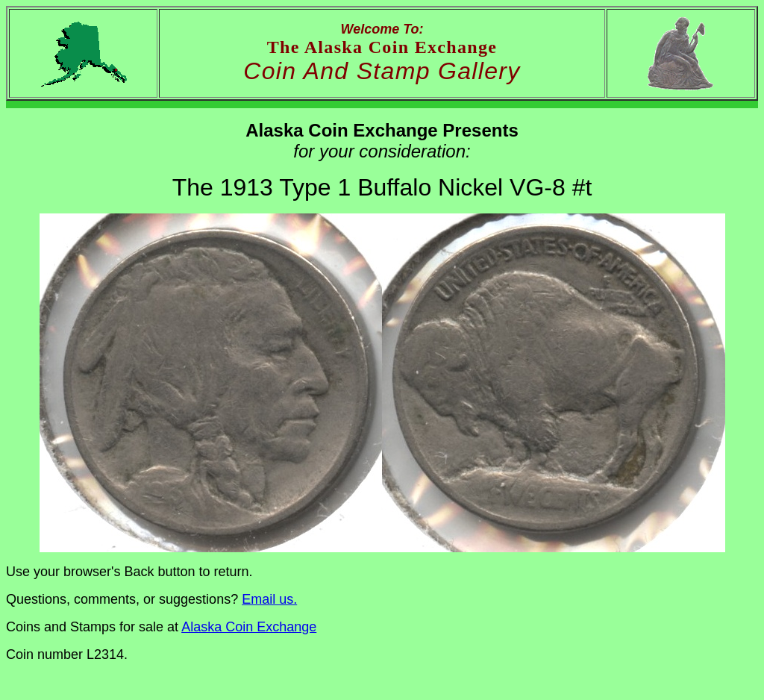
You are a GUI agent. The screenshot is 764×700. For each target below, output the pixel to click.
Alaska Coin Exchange (249, 627)
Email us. (269, 599)
